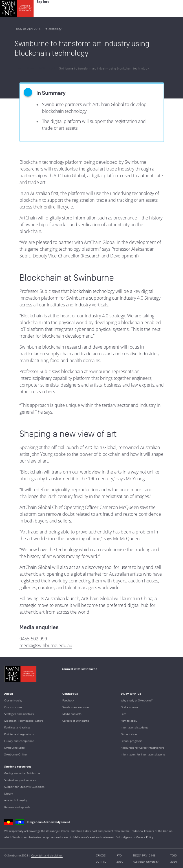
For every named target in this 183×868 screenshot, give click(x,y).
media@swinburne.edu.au (46, 645)
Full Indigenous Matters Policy (135, 837)
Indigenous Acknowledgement (48, 822)
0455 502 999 (33, 639)
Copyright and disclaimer (47, 855)
